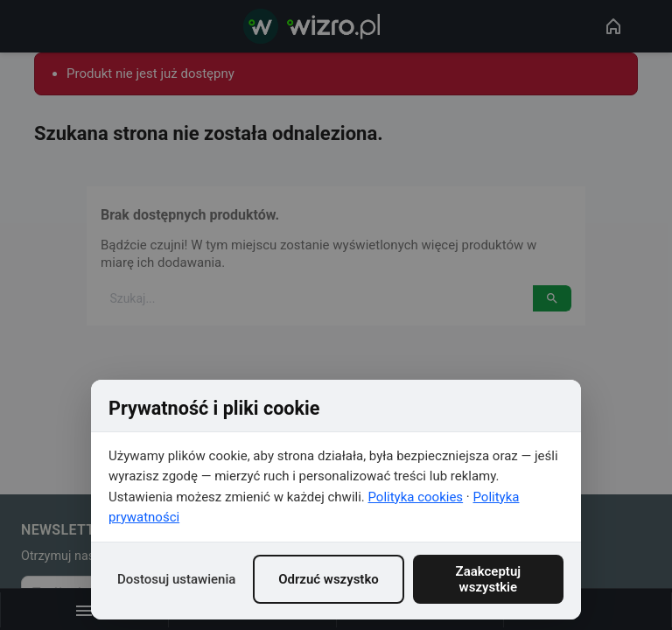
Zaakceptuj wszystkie (489, 579)
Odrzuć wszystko (329, 579)
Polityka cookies (416, 497)
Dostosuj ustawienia (176, 579)
